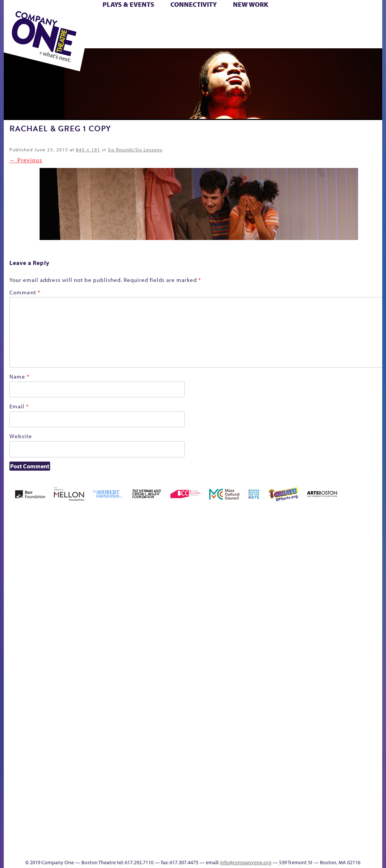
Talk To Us (318, 804)
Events (342, 816)
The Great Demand (191, 804)
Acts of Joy (44, 609)
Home (14, 620)
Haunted (257, 620)
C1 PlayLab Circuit (344, 653)
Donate (212, 620)
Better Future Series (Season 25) (92, 597)
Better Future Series (69, 609)
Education (225, 620)
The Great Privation (203, 804)
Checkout (192, 620)
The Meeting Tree (235, 804)
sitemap (267, 816)
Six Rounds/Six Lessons (135, 149)
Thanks (365, 816)
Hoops (287, 620)
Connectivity (194, 4)
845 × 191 (88, 149)
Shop (137, 31)
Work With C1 (254, 804)
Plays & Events (128, 4)
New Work (251, 4)
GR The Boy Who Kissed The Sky (243, 586)
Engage (343, 630)
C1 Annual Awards (196, 837)
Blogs (341, 751)
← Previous (26, 160)
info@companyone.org (246, 862)
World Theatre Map (344, 730)
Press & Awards (226, 39)
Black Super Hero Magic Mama (123, 597)
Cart (179, 22)
